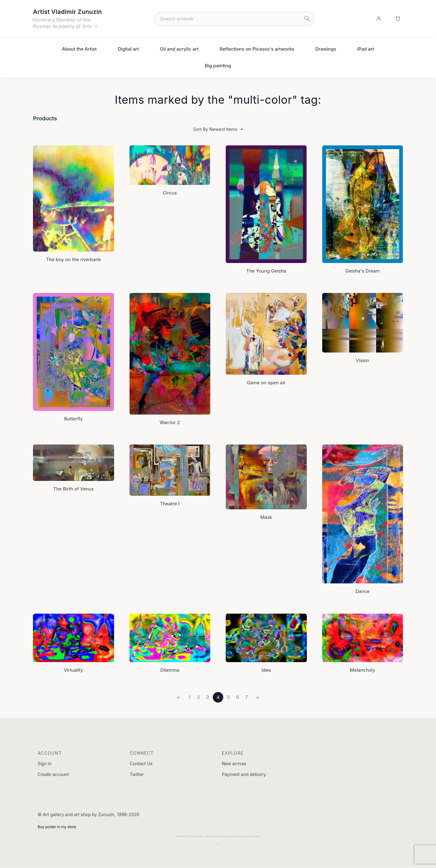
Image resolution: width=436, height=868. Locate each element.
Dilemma (170, 670)
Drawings (326, 49)
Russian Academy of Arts (62, 26)
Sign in (45, 764)
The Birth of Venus (73, 489)
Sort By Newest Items (218, 129)
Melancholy (363, 670)
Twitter (137, 775)
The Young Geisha (266, 271)
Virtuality (74, 670)
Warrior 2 (170, 422)
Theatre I (170, 504)
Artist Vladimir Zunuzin (67, 12)
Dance (362, 592)
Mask (266, 517)
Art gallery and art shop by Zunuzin (79, 814)
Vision (362, 360)
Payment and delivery (244, 775)
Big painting (218, 66)
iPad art (366, 49)
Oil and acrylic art (179, 49)
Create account (53, 775)
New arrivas (234, 764)
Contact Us (141, 764)
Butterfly (74, 419)
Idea (266, 670)
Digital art (128, 49)
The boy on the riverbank (73, 259)
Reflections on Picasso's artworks (257, 49)
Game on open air (266, 383)
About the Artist (79, 49)
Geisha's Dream (363, 271)
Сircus (170, 193)
